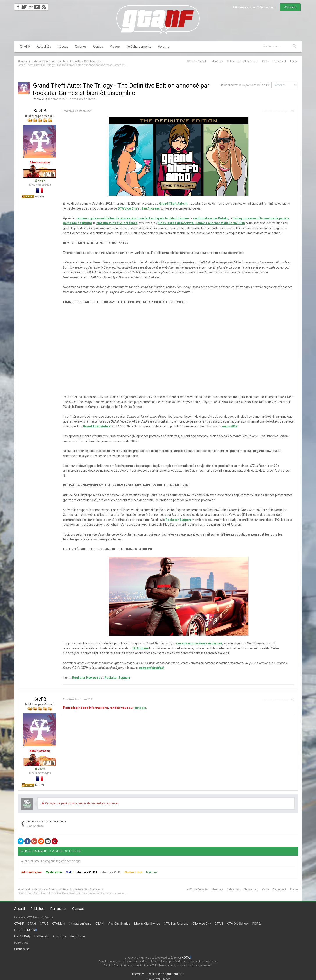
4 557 (40, 181)
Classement (251, 61)
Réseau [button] (63, 47)
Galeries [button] (81, 47)
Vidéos (115, 47)
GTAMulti (59, 919)
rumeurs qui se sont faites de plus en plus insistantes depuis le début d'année (131, 218)
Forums (164, 47)
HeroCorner (78, 931)
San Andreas (86, 99)
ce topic (139, 703)
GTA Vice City (202, 919)
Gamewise (22, 944)
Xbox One (59, 931)
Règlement (279, 61)
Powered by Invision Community (158, 978)
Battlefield (42, 931)
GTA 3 (219, 919)
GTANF (25, 47)
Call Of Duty (22, 931)
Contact (78, 904)
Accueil (20, 904)
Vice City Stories (119, 919)
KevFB (43, 99)
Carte (266, 61)
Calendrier (233, 61)
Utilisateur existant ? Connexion (255, 7)
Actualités (44, 47)
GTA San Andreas (176, 919)
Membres (217, 61)
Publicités (38, 904)
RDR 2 (257, 919)
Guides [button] (98, 47)
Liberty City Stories (147, 919)
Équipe (294, 61)
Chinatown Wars (80, 919)
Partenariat (58, 904)
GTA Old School (238, 919)
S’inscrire (290, 7)
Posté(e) (77, 111)
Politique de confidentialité (166, 969)
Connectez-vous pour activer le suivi (247, 85)
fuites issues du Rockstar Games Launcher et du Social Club (200, 223)
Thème (138, 969)
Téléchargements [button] (139, 47)
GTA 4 (100, 919)
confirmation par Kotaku (209, 218)
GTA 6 (32, 919)
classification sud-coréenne (116, 223)
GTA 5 (44, 919)
